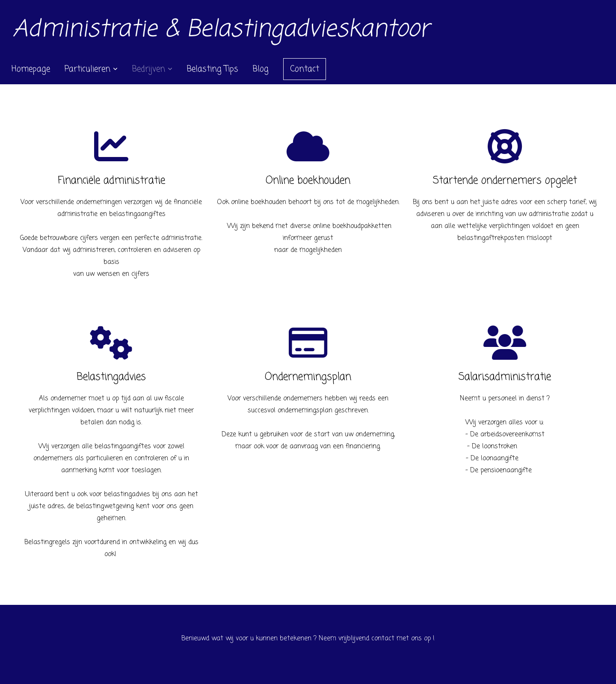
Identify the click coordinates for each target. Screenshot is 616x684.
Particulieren (91, 69)
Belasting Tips (213, 69)
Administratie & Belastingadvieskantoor (221, 30)
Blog (261, 69)
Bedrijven (152, 69)
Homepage (31, 69)
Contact (305, 69)
